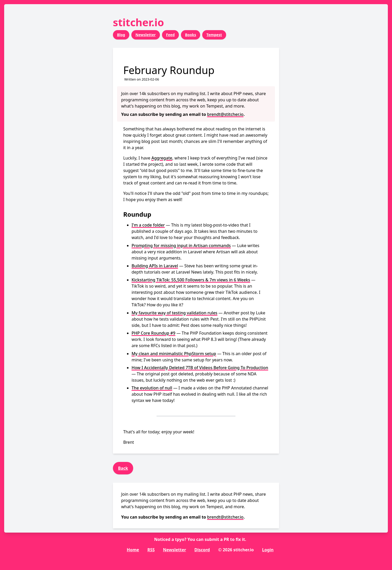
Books (191, 35)
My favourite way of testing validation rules (175, 313)
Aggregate (162, 158)
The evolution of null (152, 388)
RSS (151, 550)
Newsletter (146, 35)
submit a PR (217, 539)
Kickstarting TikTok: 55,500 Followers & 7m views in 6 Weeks (191, 280)
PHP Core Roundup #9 (154, 333)
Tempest (214, 35)
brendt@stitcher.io (225, 114)
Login (268, 550)
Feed (170, 35)
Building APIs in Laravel (155, 266)
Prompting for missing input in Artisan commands (181, 246)
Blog (121, 35)
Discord (202, 550)
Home (133, 550)
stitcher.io (138, 22)
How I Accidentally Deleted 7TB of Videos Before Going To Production (200, 368)
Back (123, 468)
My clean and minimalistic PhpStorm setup (174, 354)
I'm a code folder (148, 225)
